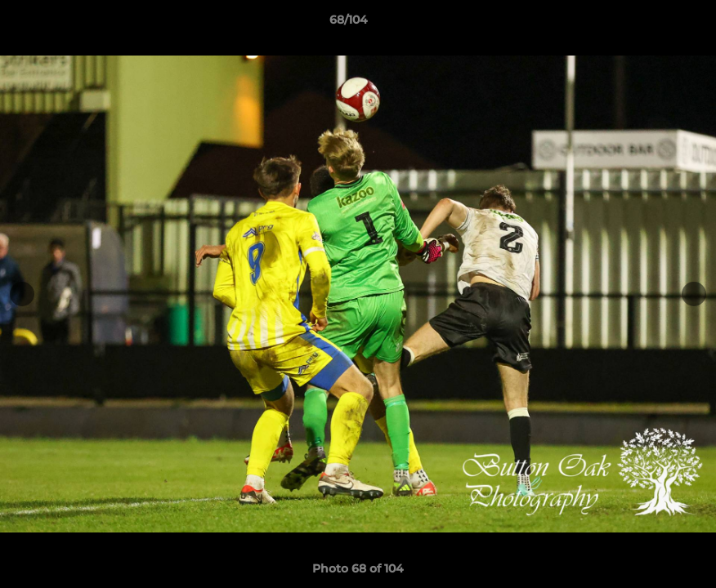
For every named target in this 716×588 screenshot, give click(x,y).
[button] (647, 24)
